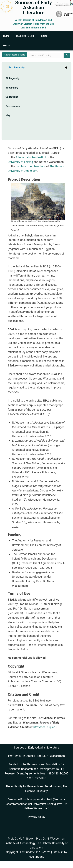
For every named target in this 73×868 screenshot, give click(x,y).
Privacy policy (37, 817)
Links (44, 36)
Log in (7, 46)
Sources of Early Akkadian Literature (33, 8)
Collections (12, 97)
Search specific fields (15, 55)
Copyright (12, 852)
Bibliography (13, 78)
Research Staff (25, 36)
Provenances (13, 106)
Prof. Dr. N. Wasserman (50, 756)
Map (8, 115)
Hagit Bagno (36, 857)
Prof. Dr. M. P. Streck (21, 756)
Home (6, 36)
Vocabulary (12, 88)
